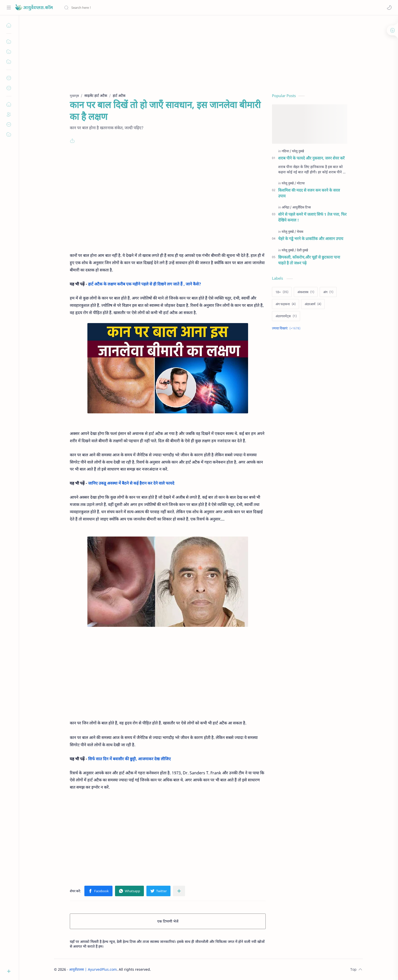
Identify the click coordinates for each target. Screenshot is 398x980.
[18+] (282, 292)
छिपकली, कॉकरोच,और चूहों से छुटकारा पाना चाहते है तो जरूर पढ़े (309, 260)
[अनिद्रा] (287, 207)
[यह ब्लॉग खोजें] (104, 8)
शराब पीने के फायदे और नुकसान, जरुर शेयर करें (311, 158)
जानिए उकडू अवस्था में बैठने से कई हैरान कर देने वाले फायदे (131, 483)
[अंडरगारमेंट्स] (286, 316)
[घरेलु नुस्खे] (298, 151)
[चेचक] (300, 232)
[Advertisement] (202, 58)
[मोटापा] (301, 183)
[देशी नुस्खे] (302, 250)
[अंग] (328, 292)
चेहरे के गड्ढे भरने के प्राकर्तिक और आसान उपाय (311, 239)
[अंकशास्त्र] (306, 292)
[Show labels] (287, 328)
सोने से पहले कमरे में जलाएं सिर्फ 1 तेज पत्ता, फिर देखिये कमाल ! (312, 217)
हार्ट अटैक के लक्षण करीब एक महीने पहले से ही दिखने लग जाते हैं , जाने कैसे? (145, 284)
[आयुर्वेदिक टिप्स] (302, 207)
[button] (389, 8)
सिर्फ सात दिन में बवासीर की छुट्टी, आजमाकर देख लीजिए (129, 759)
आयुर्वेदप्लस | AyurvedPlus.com (93, 969)
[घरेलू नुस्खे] (289, 183)
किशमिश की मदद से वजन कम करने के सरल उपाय (309, 193)
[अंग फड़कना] (286, 304)
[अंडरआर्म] (313, 304)
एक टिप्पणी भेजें (168, 921)
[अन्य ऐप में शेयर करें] (179, 891)
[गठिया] (287, 151)
